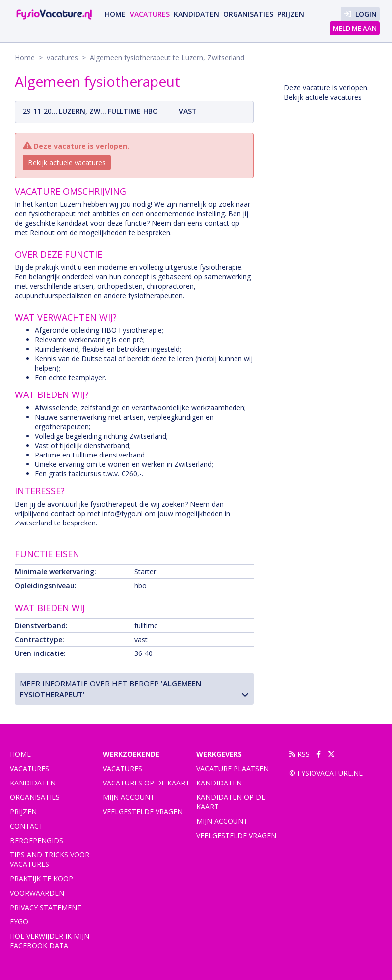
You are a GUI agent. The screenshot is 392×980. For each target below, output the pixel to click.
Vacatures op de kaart (146, 783)
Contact (27, 826)
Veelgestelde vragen (143, 812)
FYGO (19, 922)
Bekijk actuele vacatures (67, 163)
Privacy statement (46, 907)
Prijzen (291, 14)
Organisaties (248, 14)
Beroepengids (37, 840)
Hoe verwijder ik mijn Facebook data (50, 941)
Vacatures (122, 768)
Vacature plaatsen (233, 768)
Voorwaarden (37, 893)
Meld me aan (355, 28)
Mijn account (129, 797)
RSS (299, 754)
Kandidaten (196, 14)
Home (115, 14)
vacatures (150, 14)
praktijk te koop (41, 879)
